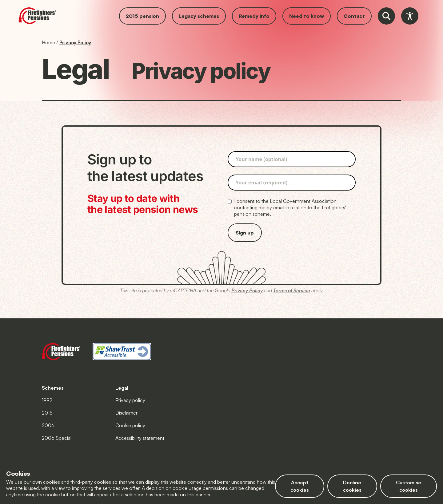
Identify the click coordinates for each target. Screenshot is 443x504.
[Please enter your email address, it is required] (292, 183)
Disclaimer (126, 413)
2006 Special (57, 438)
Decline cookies (352, 486)
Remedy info (254, 16)
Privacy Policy (75, 42)
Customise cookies (409, 486)
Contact (354, 16)
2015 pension (142, 16)
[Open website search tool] (386, 16)
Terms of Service (292, 290)
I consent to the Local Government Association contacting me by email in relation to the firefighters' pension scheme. (287, 207)
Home (48, 42)
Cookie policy (130, 425)
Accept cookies (300, 486)
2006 (48, 425)
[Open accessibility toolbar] (410, 16)
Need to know (307, 16)
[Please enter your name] (292, 159)
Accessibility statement (140, 438)
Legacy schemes (199, 16)
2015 (47, 413)
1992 (47, 400)
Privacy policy (130, 400)
